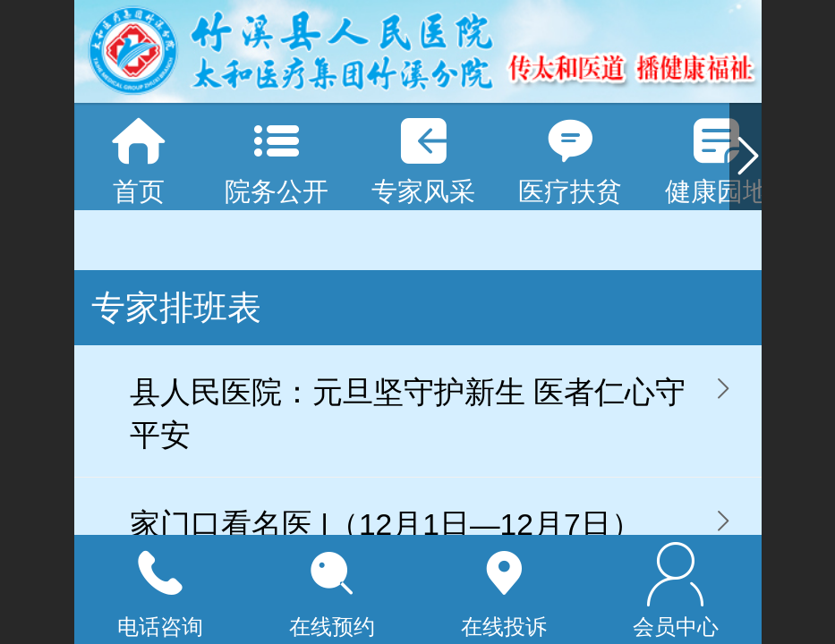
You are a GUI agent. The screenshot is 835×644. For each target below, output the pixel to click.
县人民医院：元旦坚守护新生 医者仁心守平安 (408, 414)
